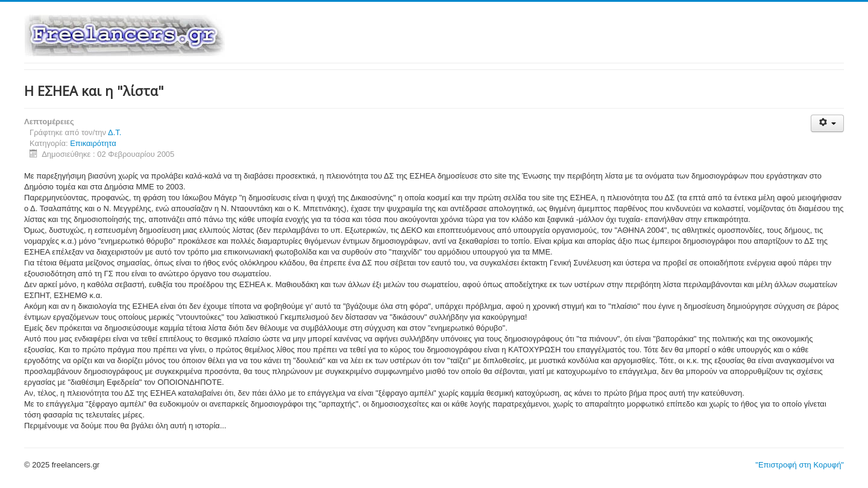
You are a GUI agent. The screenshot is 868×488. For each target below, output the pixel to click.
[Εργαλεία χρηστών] (827, 123)
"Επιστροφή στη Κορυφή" (800, 465)
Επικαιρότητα (93, 143)
